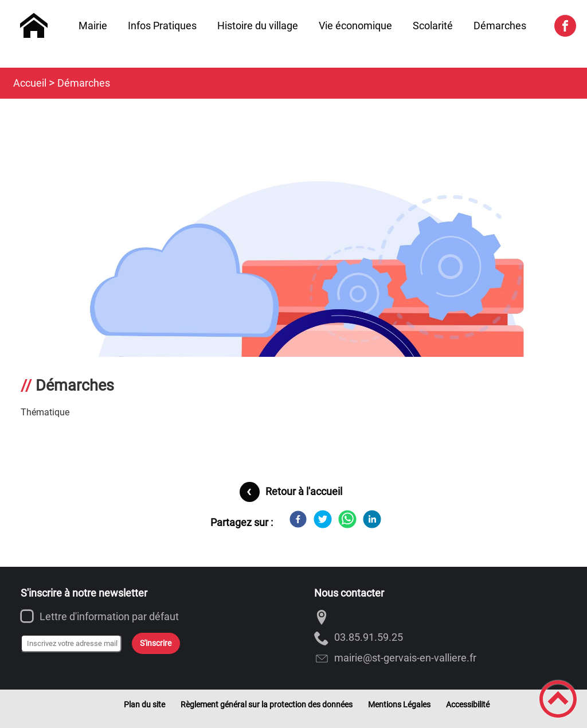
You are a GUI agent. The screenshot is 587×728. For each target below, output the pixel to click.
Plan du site (144, 704)
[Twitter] (323, 519)
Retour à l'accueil (304, 491)
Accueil (30, 83)
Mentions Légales (399, 704)
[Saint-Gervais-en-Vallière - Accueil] (34, 26)
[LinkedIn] (372, 519)
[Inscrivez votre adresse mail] (71, 644)
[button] (558, 699)
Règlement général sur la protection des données (267, 704)
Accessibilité (468, 704)
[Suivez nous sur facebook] (565, 26)
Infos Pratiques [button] (162, 26)
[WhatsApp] (347, 519)
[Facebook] (298, 519)
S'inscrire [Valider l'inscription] (156, 643)
